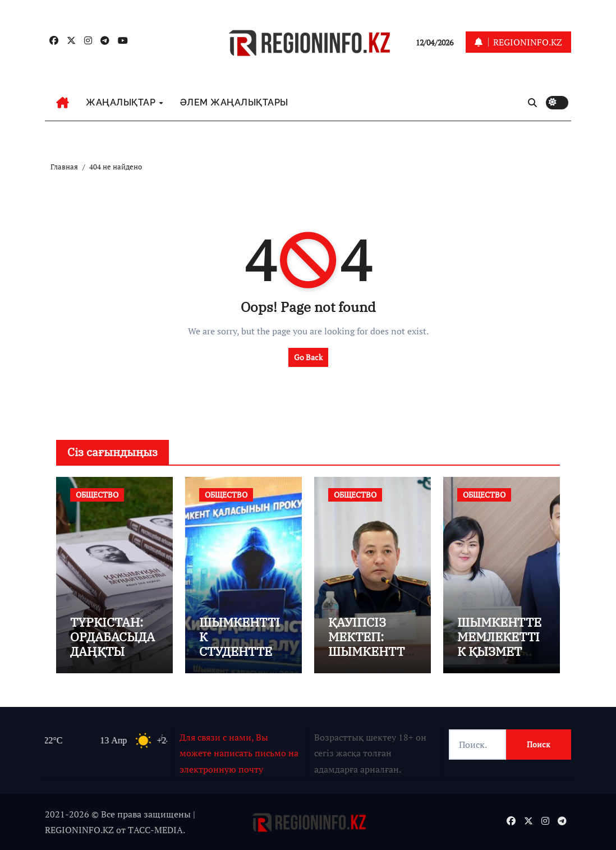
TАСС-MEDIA (155, 830)
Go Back (308, 357)
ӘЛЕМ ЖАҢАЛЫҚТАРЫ (234, 102)
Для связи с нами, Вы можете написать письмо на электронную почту (239, 753)
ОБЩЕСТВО (97, 495)
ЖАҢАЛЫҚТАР (122, 102)
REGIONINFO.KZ (79, 830)
